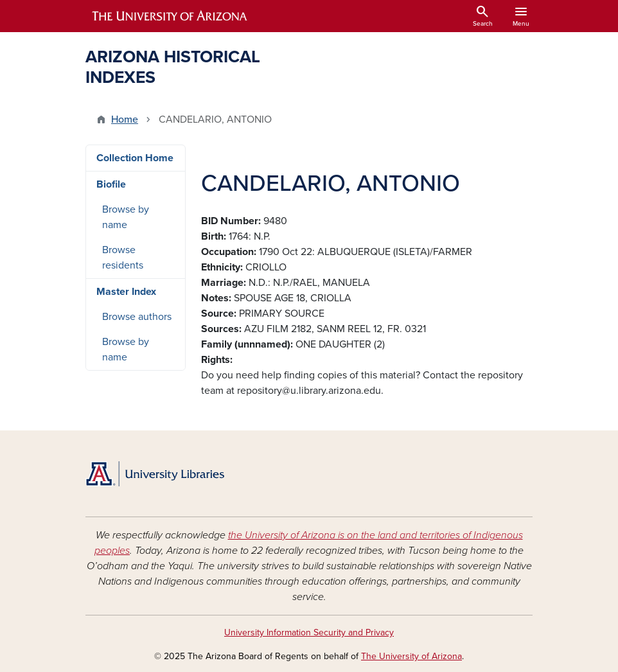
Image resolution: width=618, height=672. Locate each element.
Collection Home (135, 158)
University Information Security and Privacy (309, 632)
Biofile (111, 184)
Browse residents (123, 258)
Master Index (126, 292)
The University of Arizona (411, 656)
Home (125, 119)
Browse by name (126, 217)
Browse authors (137, 317)
